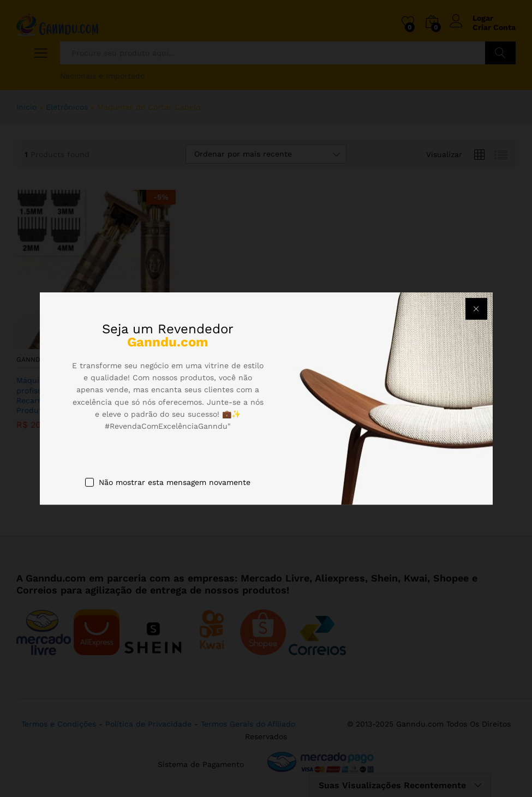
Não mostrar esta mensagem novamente (175, 482)
